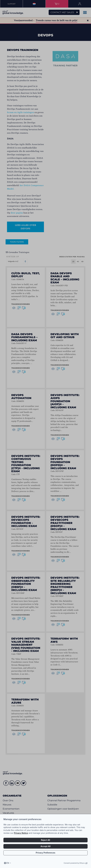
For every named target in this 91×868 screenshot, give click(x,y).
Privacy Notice (21, 833)
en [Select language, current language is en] (8, 863)
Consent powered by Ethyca (76, 863)
